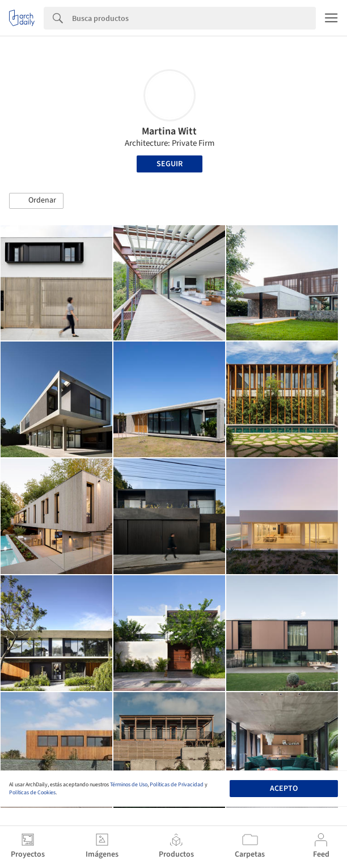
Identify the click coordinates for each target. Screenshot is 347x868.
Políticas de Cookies (32, 793)
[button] (36, 201)
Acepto (284, 789)
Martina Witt (169, 131)
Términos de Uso (129, 785)
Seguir (170, 164)
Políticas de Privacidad (177, 785)
